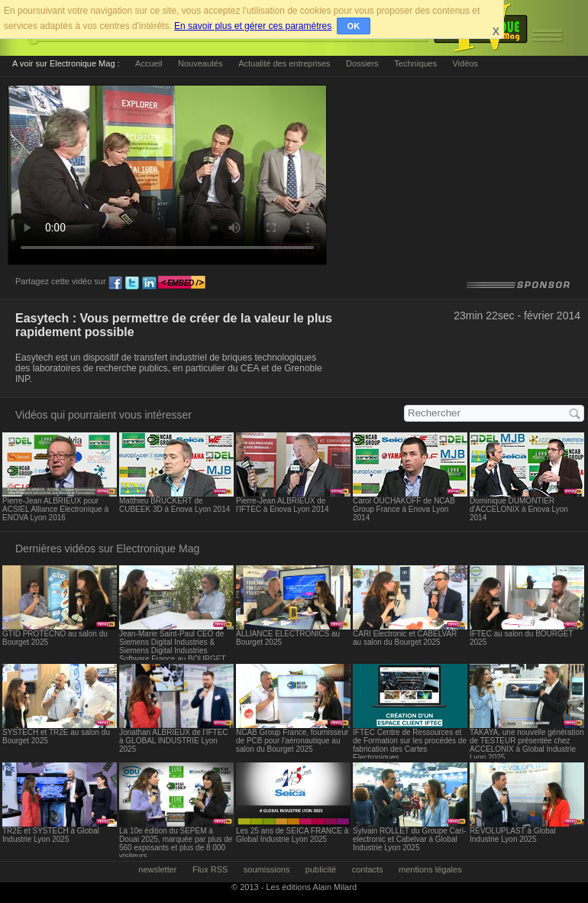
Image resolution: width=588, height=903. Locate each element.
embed (182, 283)
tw (132, 283)
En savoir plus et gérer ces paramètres (253, 26)
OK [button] (354, 26)
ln (149, 283)
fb (115, 283)
